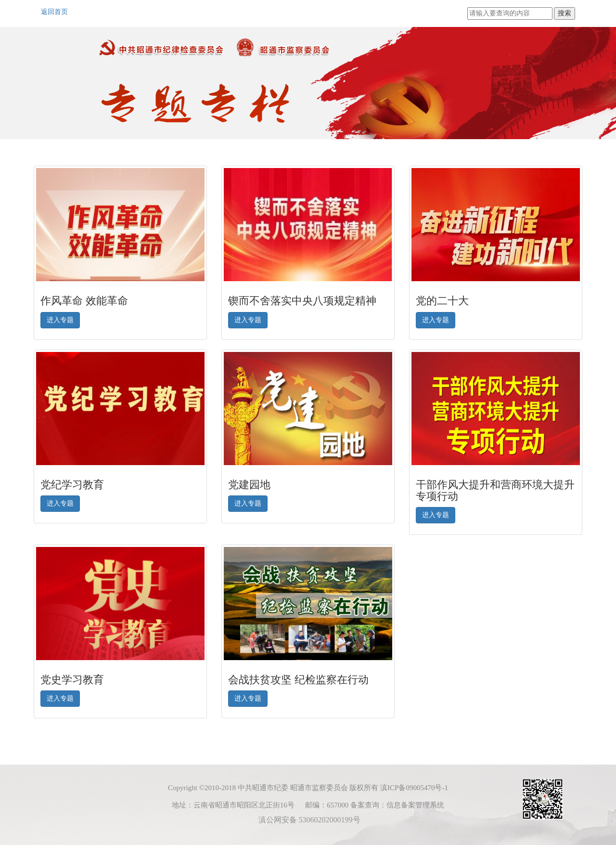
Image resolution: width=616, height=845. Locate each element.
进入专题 (60, 320)
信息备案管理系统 (415, 805)
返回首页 (54, 12)
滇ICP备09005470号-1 (414, 788)
